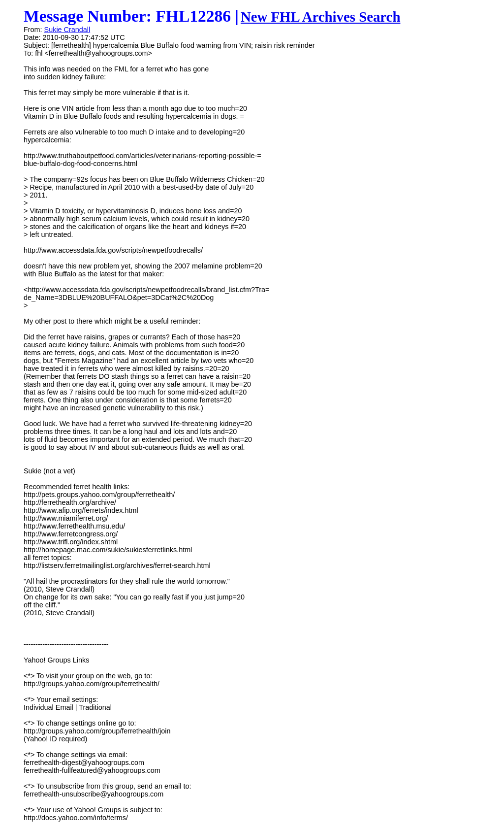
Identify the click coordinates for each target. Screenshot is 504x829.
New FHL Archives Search (321, 17)
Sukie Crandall (67, 30)
